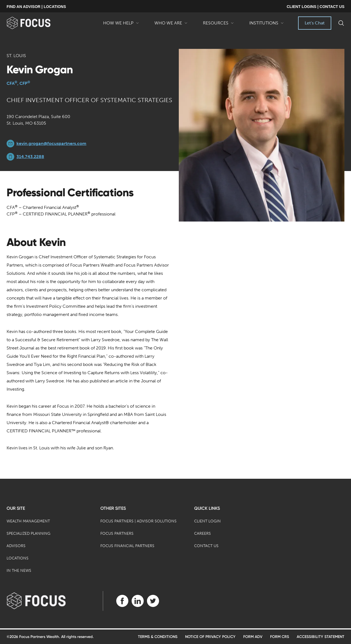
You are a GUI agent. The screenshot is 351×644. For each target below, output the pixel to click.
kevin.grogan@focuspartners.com (51, 143)
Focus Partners (117, 534)
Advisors (16, 546)
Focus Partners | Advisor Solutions (138, 521)
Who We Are (171, 25)
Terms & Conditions (158, 637)
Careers (203, 534)
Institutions (267, 25)
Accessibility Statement (321, 637)
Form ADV (253, 637)
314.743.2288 (30, 157)
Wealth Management (28, 521)
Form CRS (280, 637)
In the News (19, 571)
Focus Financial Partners (127, 546)
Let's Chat (315, 23)
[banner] (37, 23)
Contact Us (206, 546)
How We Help (121, 25)
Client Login (207, 521)
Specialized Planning (29, 534)
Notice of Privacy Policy (210, 637)
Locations (18, 558)
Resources (218, 25)
